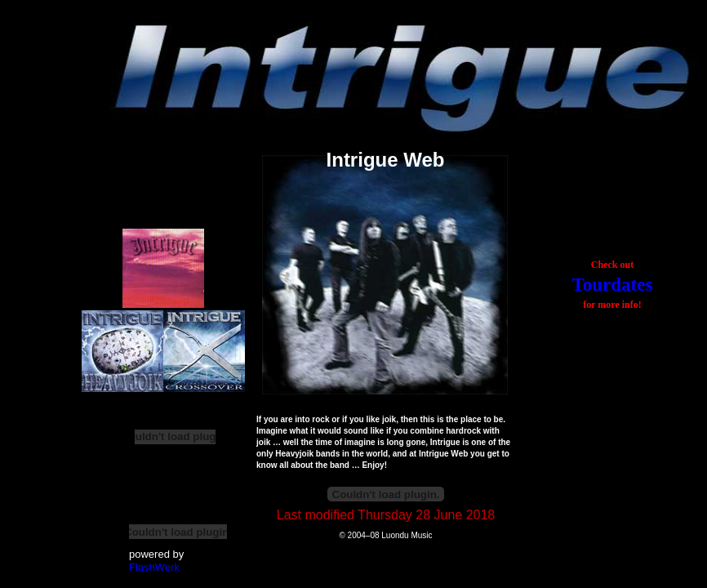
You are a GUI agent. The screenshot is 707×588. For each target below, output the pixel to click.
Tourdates (613, 285)
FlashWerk (154, 567)
